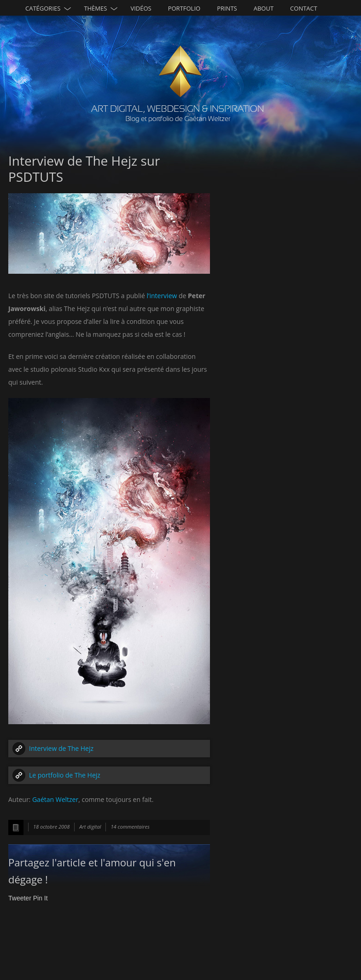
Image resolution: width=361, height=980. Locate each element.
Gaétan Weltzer (55, 799)
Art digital (90, 827)
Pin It (41, 898)
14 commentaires (130, 827)
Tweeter (20, 898)
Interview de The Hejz (61, 748)
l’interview (162, 296)
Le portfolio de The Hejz (65, 775)
